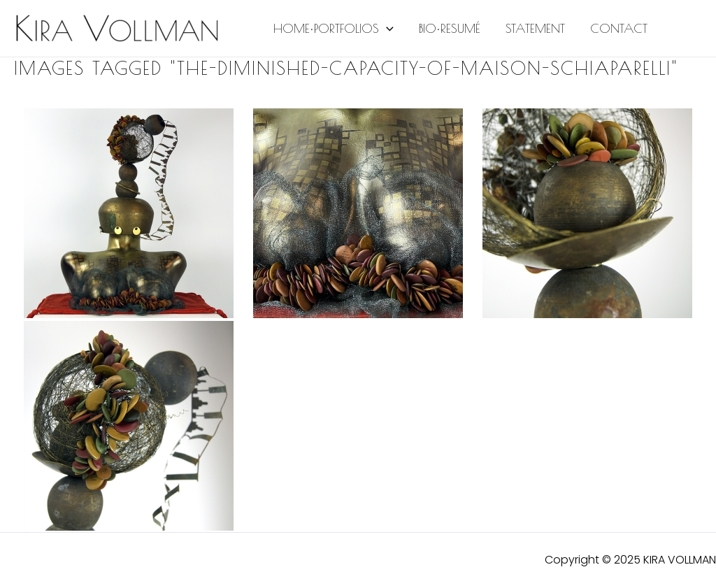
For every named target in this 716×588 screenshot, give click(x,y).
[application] (386, 29)
